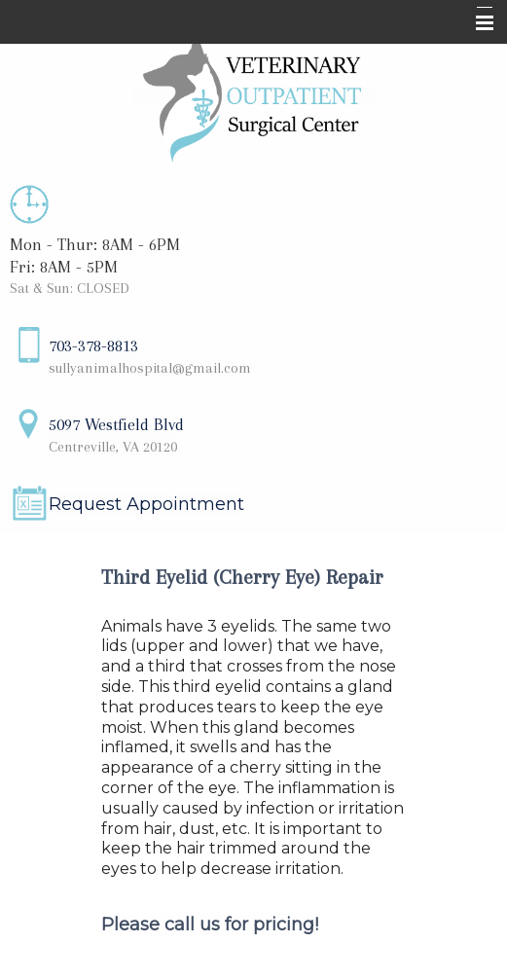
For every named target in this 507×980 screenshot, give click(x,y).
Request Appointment (146, 504)
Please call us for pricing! (210, 925)
